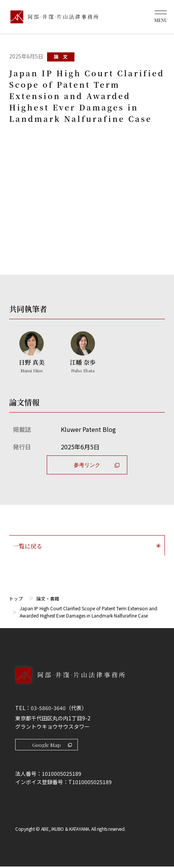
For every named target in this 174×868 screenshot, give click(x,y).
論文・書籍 (48, 599)
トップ (16, 599)
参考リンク (96, 465)
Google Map (53, 746)
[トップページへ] (87, 684)
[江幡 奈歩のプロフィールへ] (82, 353)
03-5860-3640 (48, 709)
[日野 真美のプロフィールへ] (32, 353)
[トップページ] (52, 17)
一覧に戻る (87, 546)
